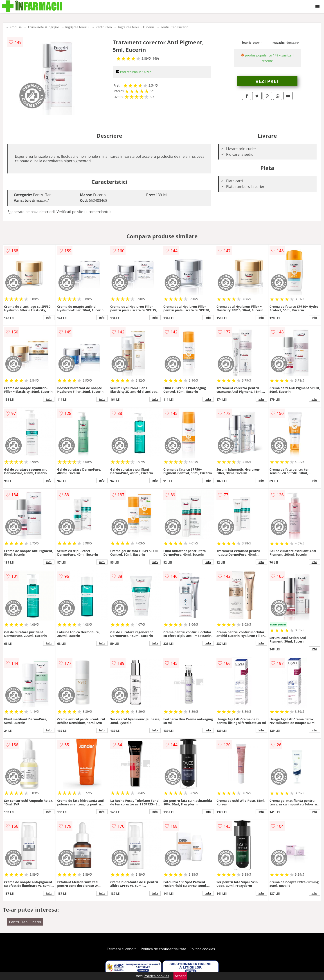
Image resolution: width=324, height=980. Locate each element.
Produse (16, 27)
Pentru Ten (104, 27)
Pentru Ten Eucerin (174, 27)
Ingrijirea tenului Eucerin (136, 27)
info (49, 318)
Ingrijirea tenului (77, 27)
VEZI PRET (267, 81)
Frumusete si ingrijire (43, 27)
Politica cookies (202, 949)
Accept (180, 976)
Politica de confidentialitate (164, 949)
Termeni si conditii (122, 949)
